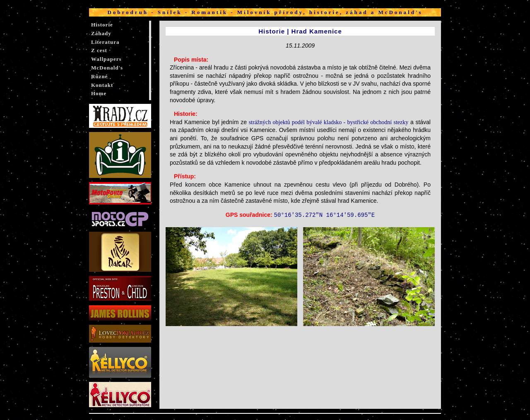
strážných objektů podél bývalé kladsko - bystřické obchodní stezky (329, 122)
